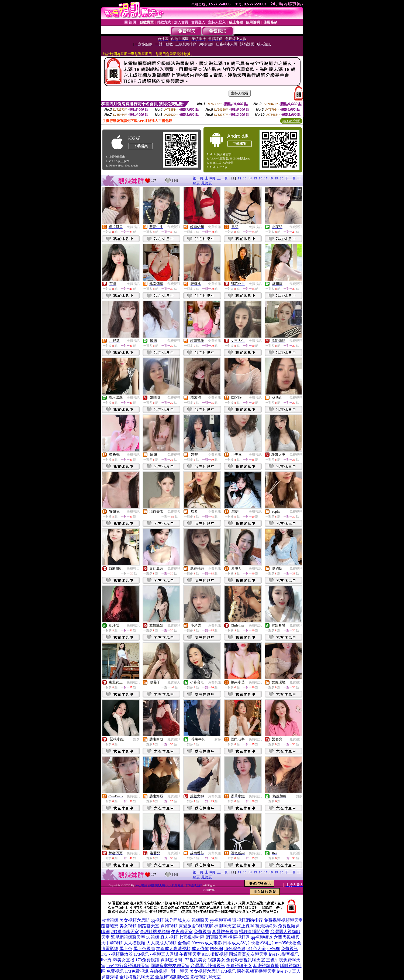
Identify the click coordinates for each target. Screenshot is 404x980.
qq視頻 (157, 920)
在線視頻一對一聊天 (169, 971)
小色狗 (273, 949)
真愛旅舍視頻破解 (196, 926)
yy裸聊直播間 (223, 920)
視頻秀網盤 (266, 926)
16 (260, 178)
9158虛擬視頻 (215, 954)
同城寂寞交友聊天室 (248, 954)
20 (282, 178)
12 (239, 178)
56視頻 (153, 937)
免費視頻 (202, 932)
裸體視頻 (169, 926)
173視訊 (228, 971)
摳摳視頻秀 (239, 937)
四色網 (216, 949)
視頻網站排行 (250, 920)
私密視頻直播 (266, 966)
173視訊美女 (195, 960)
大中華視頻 (112, 943)
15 (255, 178)
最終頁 (207, 183)
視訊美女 (216, 960)
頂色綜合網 (235, 949)
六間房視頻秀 (286, 937)
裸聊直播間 (171, 960)
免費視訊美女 (239, 966)
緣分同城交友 (178, 920)
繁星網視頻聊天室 (128, 937)
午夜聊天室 (182, 932)
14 (250, 178)
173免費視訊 (147, 960)
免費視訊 (133, 227)
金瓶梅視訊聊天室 (137, 977)
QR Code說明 (291, 121)
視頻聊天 (200, 920)
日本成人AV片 (236, 943)
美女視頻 (128, 926)
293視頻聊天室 (125, 932)
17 (266, 178)
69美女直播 (124, 960)
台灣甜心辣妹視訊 (208, 966)
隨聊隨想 (110, 926)
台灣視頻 (110, 920)
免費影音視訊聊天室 (246, 960)
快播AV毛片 (263, 943)
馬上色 (126, 949)
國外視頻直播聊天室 (256, 971)
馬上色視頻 (144, 949)
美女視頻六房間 (134, 920)
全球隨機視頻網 (155, 932)
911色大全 (256, 949)
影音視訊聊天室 (206, 977)
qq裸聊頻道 (262, 937)
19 (276, 178)
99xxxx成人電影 (207, 943)
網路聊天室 (149, 926)
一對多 (135, 739)
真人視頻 (169, 937)
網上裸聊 (246, 926)
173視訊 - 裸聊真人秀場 (156, 954)
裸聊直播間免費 (254, 932)
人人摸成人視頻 (161, 943)
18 (271, 178)
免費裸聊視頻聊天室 (283, 920)
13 (245, 178)
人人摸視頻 (134, 943)
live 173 (284, 971)
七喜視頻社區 (192, 937)
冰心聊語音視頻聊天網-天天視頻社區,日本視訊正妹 (169, 885)
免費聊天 (174, 512)
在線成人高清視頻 (173, 949)
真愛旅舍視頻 (225, 932)
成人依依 (200, 949)
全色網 (184, 943)
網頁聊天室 (216, 937)
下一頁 (290, 178)
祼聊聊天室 (225, 926)
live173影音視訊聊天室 (128, 966)
